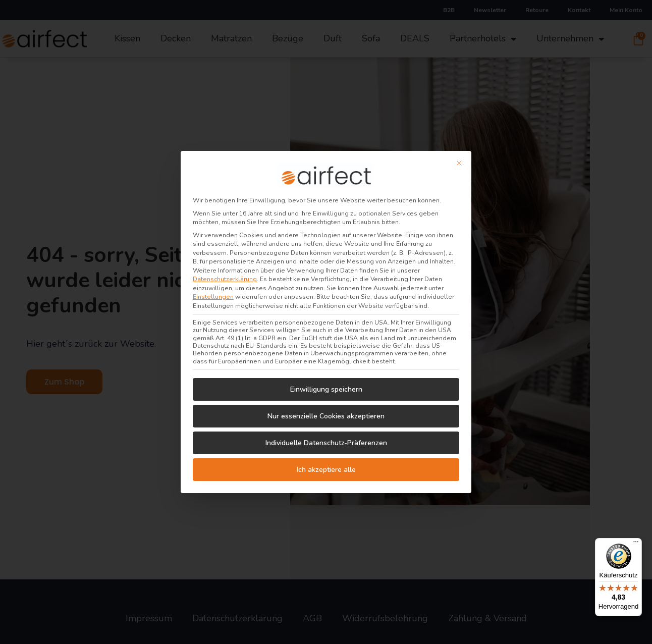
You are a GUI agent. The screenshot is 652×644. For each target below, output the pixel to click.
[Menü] (636, 544)
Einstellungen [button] (213, 291)
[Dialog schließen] (459, 157)
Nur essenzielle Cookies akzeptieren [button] (326, 411)
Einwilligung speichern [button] (326, 384)
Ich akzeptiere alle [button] (326, 464)
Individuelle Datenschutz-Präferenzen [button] (326, 437)
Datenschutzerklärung (225, 274)
